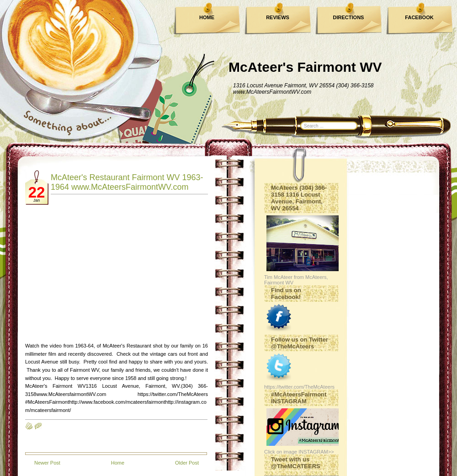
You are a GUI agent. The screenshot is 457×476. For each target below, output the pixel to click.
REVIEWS (278, 17)
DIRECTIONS (349, 17)
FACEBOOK (419, 17)
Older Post (187, 463)
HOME (207, 17)
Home (118, 463)
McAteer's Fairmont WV (305, 67)
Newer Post (47, 463)
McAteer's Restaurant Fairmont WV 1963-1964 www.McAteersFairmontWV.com (127, 182)
